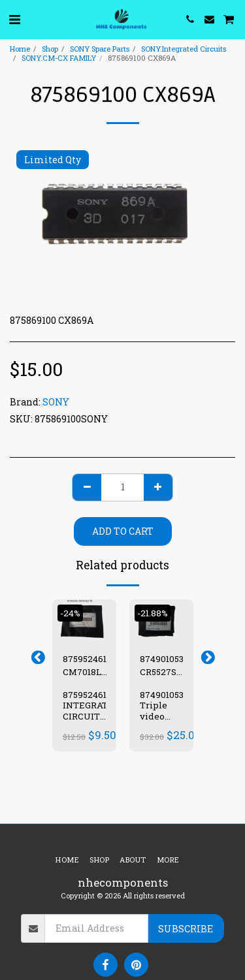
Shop (50, 49)
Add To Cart (123, 531)
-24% (70, 613)
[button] (14, 19)
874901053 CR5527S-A (162, 666)
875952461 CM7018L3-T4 (86, 666)
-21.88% (153, 613)
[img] (84, 621)
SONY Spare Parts (100, 49)
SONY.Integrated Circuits (184, 49)
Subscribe (186, 929)
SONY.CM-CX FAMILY (59, 58)
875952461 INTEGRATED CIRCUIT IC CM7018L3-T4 (91, 722)
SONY (56, 402)
